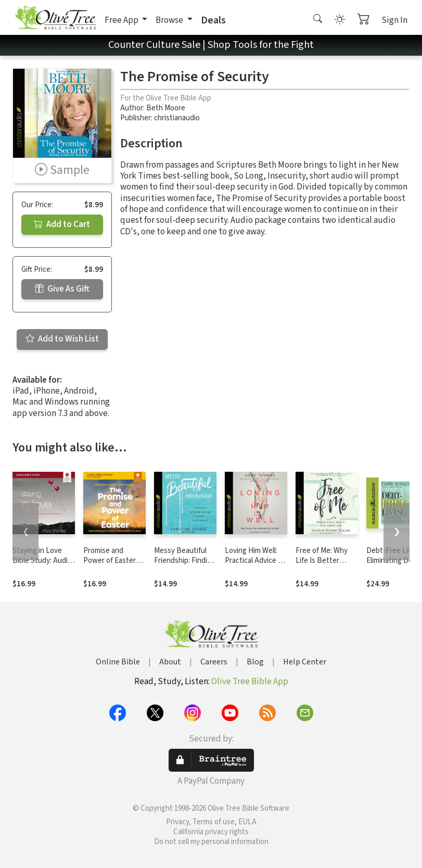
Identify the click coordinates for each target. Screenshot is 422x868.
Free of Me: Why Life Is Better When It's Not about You (322, 565)
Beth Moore (166, 108)
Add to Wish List (62, 339)
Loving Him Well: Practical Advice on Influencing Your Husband (255, 565)
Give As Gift (62, 289)
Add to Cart (62, 224)
